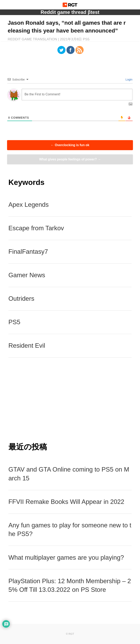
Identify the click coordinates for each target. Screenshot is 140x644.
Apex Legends (29, 205)
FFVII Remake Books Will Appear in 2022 (66, 502)
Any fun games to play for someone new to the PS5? (70, 530)
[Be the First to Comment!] (77, 95)
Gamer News (27, 275)
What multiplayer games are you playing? (66, 558)
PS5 (14, 322)
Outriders (21, 299)
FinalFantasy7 (28, 252)
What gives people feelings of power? (70, 159)
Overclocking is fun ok (70, 145)
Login (129, 79)
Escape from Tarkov (36, 228)
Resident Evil (27, 346)
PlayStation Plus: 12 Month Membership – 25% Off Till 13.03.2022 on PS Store (70, 585)
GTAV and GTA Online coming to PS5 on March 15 (69, 474)
